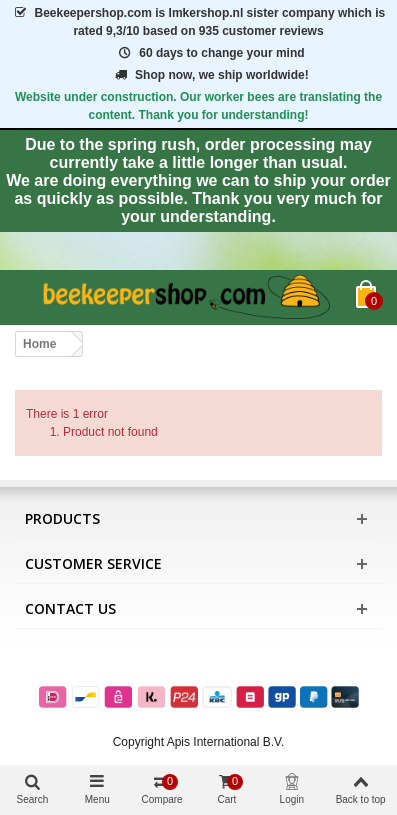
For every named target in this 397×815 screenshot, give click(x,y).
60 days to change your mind (210, 53)
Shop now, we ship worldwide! (210, 75)
